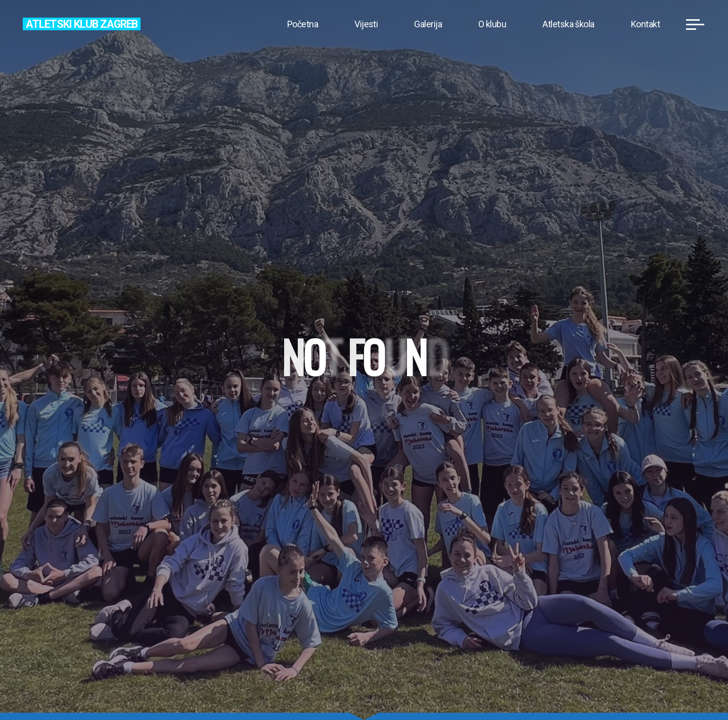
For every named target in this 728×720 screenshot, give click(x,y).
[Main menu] (695, 24)
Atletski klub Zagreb (82, 24)
